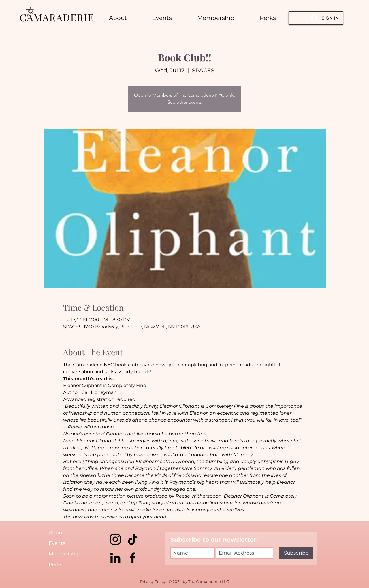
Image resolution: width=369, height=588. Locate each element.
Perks (55, 564)
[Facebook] (133, 558)
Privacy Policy (153, 581)
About (56, 532)
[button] (268, 18)
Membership (65, 554)
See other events (185, 102)
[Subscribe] (296, 553)
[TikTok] (133, 539)
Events (57, 543)
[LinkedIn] (115, 558)
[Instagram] (115, 539)
